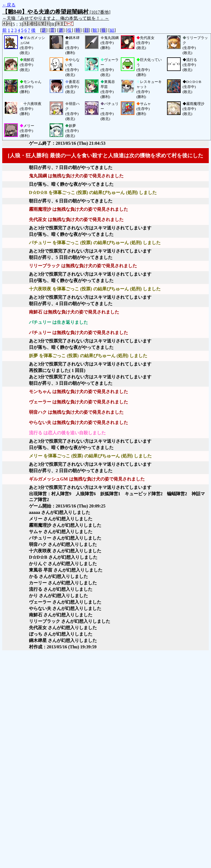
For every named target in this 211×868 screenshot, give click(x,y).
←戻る (9, 5)
